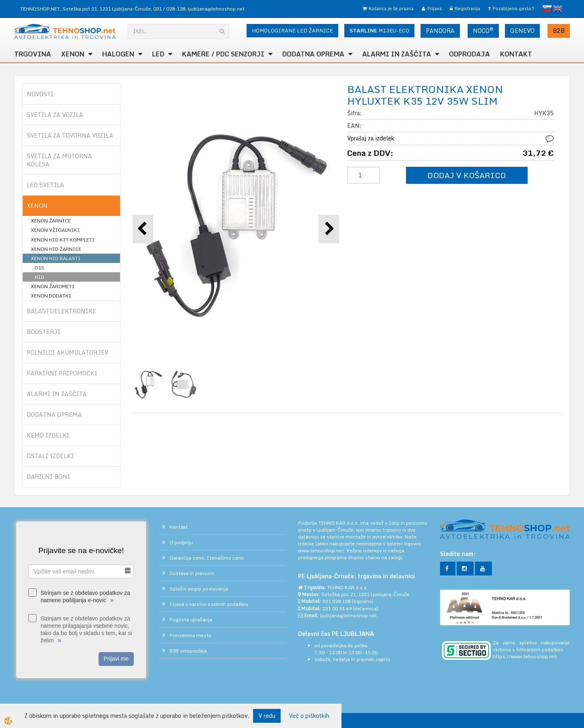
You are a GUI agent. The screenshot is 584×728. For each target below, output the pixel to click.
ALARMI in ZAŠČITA (397, 54)
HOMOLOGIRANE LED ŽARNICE (292, 30)
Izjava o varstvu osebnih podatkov (209, 604)
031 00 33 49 (337, 608)
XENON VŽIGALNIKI (55, 230)
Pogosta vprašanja (191, 619)
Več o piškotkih (309, 716)
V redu (267, 716)
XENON (73, 54)
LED (158, 54)
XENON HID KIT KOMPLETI (63, 240)
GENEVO (522, 31)
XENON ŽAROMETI (53, 286)
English (558, 9)
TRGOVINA (33, 54)
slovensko (547, 9)
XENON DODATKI (51, 296)
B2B (559, 31)
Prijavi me (116, 659)
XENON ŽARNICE (51, 221)
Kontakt (516, 54)
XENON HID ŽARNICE (56, 249)
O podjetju (181, 542)
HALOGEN (118, 54)
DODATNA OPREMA (313, 54)
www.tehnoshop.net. (322, 550)
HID (40, 277)
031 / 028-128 (169, 9)
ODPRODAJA (469, 54)
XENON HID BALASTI (56, 258)
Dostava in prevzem (192, 573)
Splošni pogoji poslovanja (199, 589)
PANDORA (440, 31)
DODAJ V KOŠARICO (467, 175)
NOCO (483, 30)
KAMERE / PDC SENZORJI (223, 54)
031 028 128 (336, 601)
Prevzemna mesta (190, 635)
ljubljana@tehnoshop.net (216, 9)
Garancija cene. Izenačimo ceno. (207, 558)
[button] (329, 229)
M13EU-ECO (379, 30)
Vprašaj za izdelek (371, 138)
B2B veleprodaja (188, 651)
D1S (40, 268)
